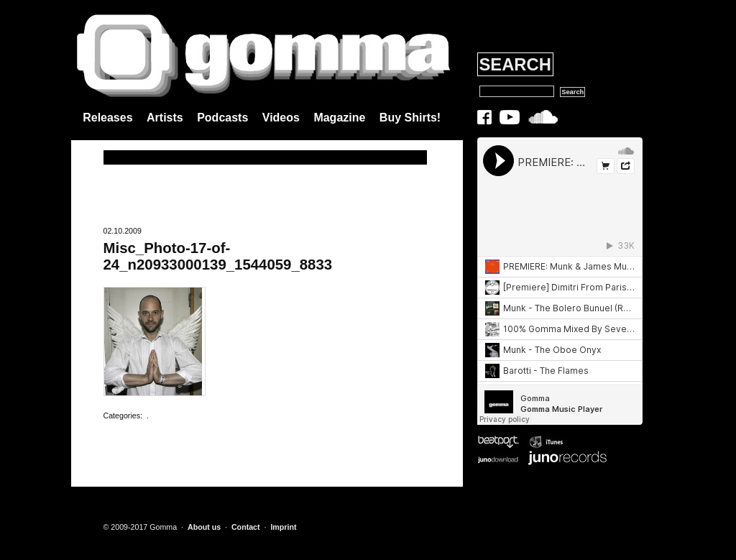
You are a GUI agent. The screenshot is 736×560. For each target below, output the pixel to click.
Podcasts (222, 118)
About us (204, 527)
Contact (246, 527)
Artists (165, 118)
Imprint (283, 527)
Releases (107, 118)
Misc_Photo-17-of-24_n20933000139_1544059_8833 (218, 256)
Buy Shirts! (410, 118)
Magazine (339, 118)
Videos (281, 118)
